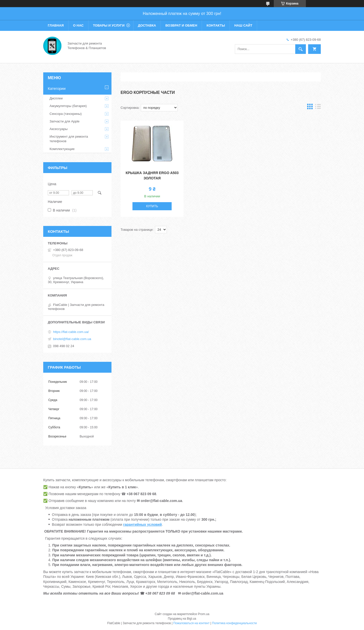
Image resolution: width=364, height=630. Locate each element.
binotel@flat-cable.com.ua (72, 339)
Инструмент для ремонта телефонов (69, 139)
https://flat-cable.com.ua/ (71, 332)
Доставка (147, 25)
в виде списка (318, 108)
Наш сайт (243, 25)
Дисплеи (56, 98)
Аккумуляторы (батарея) (68, 106)
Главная (56, 25)
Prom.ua (204, 614)
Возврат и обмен (181, 25)
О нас (78, 25)
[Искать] (301, 49)
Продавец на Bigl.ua (182, 619)
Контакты (216, 25)
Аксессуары (59, 129)
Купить (152, 206)
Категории (57, 88)
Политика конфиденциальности (234, 623)
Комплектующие (62, 149)
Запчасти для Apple (65, 121)
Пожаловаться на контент (191, 623)
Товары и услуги (109, 25)
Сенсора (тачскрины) (66, 114)
